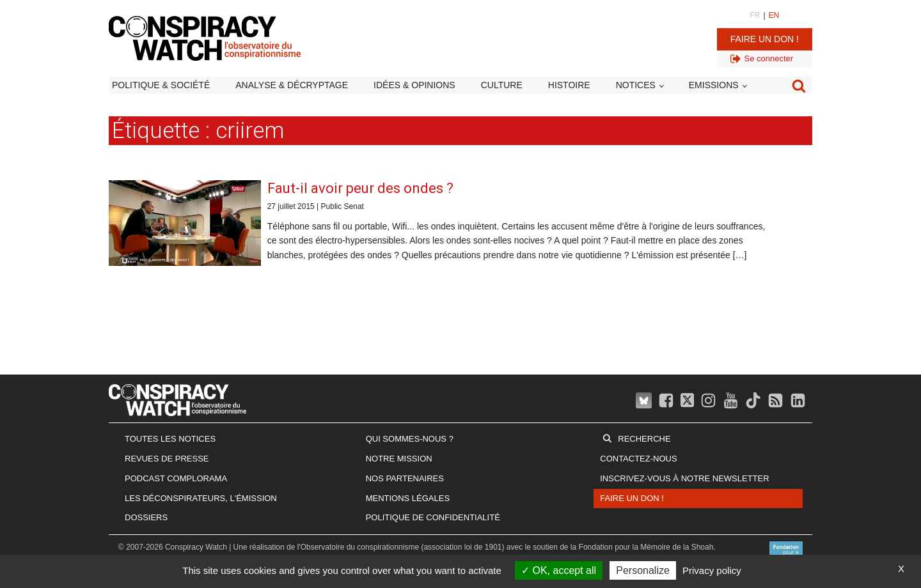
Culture (502, 85)
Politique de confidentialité (433, 517)
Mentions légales (408, 498)
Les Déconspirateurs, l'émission (201, 498)
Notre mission (399, 459)
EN (774, 15)
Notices (636, 85)
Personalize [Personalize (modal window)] (643, 570)
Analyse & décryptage (292, 85)
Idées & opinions (414, 85)
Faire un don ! (765, 39)
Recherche (644, 439)
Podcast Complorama (176, 478)
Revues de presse (167, 459)
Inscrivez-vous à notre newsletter (684, 478)
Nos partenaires (405, 478)
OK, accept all (559, 570)
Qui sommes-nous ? (410, 439)
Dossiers (146, 517)
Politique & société (161, 85)
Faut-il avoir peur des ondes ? (360, 188)
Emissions (714, 85)
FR (755, 15)
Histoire (569, 85)
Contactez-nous (638, 459)
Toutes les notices (170, 439)
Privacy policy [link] (712, 570)
